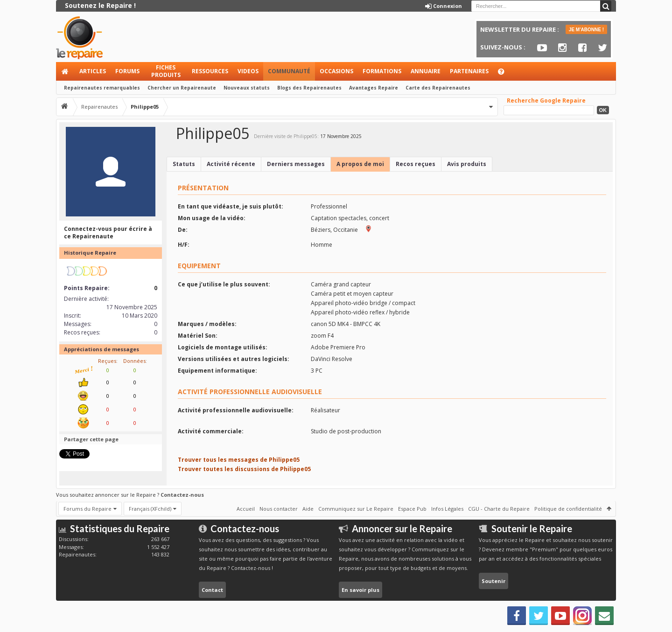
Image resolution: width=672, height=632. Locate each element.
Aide (505, 74)
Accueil (65, 71)
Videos (248, 71)
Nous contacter (279, 509)
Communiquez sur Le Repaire (356, 509)
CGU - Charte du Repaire (499, 509)
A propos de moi (360, 164)
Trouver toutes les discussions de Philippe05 (244, 469)
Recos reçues (416, 164)
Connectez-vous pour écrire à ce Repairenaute (108, 233)
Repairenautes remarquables (102, 88)
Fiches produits (166, 71)
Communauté (289, 71)
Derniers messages (296, 164)
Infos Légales (447, 509)
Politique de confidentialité (568, 509)
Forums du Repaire (87, 509)
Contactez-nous (182, 495)
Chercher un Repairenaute (182, 88)
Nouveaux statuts (247, 88)
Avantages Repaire (374, 88)
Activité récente (231, 164)
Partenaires (469, 71)
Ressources (210, 71)
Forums (127, 71)
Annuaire (426, 71)
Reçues (107, 361)
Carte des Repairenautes (438, 88)
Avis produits (467, 164)
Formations (382, 71)
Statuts (184, 164)
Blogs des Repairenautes (309, 88)
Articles (93, 71)
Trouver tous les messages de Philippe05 (239, 460)
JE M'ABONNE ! (586, 30)
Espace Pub (412, 509)
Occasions (336, 71)
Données (134, 361)
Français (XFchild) (150, 509)
